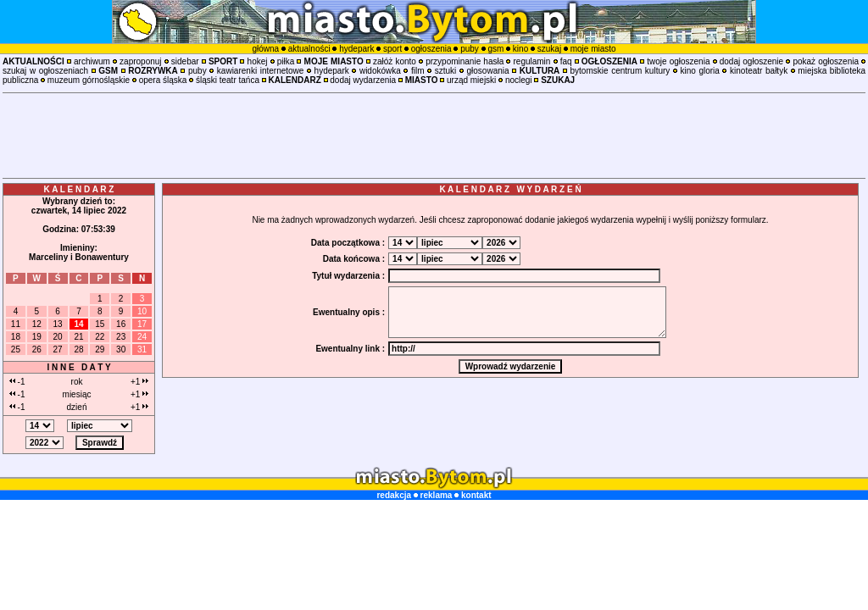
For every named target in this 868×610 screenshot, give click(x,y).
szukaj (549, 49)
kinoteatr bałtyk (759, 71)
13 (58, 324)
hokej (258, 61)
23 (121, 337)
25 (16, 349)
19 (37, 337)
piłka (286, 61)
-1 (17, 382)
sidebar (185, 61)
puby (470, 49)
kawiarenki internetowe (261, 71)
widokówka (380, 71)
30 (121, 349)
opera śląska (163, 80)
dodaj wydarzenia (363, 80)
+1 (139, 382)
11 (16, 324)
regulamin (531, 61)
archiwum (92, 61)
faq (566, 61)
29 (100, 349)
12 (37, 324)
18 (16, 337)
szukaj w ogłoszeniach (45, 71)
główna (265, 49)
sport (392, 49)
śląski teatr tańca (228, 80)
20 (58, 337)
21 (78, 337)
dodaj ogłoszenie (751, 61)
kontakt (476, 495)
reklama (437, 495)
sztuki (446, 71)
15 (100, 324)
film (418, 71)
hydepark (356, 49)
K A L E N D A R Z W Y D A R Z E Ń (510, 189)
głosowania (488, 71)
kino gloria (700, 71)
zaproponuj (140, 61)
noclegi (519, 80)
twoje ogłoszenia (678, 61)
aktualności (309, 49)
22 (100, 337)
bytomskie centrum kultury (620, 71)
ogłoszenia (431, 49)
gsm (495, 49)
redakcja (394, 495)
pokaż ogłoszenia (826, 61)
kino (520, 49)
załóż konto (395, 61)
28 (78, 349)
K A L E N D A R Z (79, 189)
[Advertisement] (434, 136)
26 (37, 349)
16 (121, 324)
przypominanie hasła (465, 61)
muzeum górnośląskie (89, 80)
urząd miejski (471, 80)
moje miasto (593, 49)
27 (58, 349)
